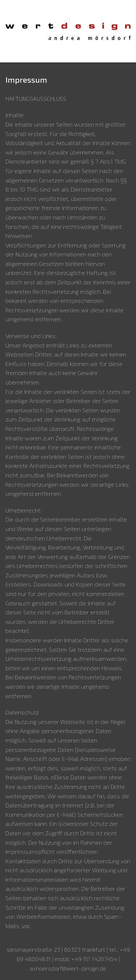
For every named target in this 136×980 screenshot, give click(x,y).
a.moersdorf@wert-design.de (68, 968)
